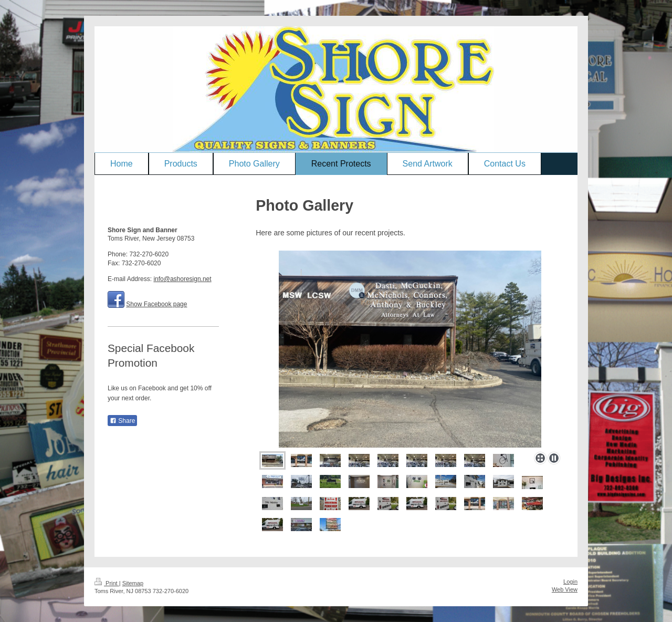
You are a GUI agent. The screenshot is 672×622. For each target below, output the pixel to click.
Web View (565, 589)
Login (570, 582)
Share (122, 421)
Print (107, 583)
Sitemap (133, 583)
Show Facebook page (156, 304)
